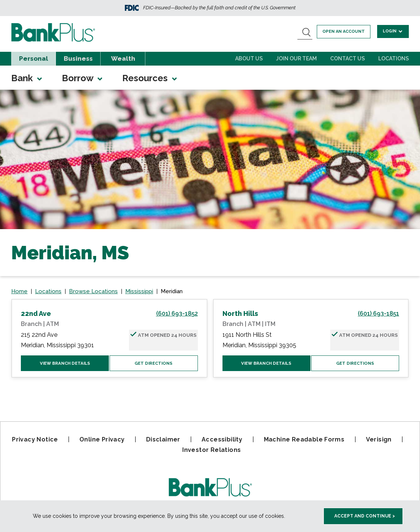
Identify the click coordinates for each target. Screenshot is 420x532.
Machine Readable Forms (304, 439)
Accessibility (222, 439)
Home (19, 291)
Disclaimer (163, 439)
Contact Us (348, 58)
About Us (249, 58)
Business (78, 58)
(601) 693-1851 (378, 313)
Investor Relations (211, 450)
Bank (27, 78)
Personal (34, 58)
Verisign (379, 439)
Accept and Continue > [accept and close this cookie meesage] (365, 516)
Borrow (83, 78)
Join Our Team (296, 58)
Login (393, 31)
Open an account (345, 31)
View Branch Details (65, 364)
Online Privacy (102, 439)
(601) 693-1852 (177, 313)
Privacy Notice (35, 439)
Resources (150, 78)
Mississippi (139, 291)
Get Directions (154, 364)
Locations (394, 58)
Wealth (123, 58)
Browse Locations (93, 291)
